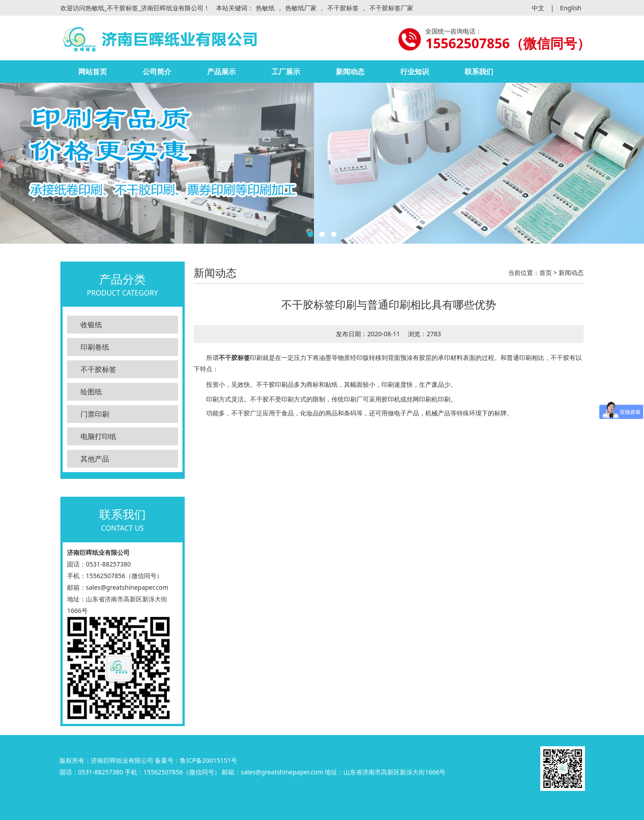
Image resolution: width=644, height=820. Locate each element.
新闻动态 (350, 72)
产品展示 (221, 72)
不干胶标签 (343, 8)
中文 (538, 8)
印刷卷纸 (95, 347)
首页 (546, 273)
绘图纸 (91, 392)
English (571, 8)
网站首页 (93, 72)
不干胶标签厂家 (391, 8)
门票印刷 (95, 414)
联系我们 (479, 72)
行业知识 (415, 72)
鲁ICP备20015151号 (208, 760)
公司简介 (157, 72)
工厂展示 (286, 72)
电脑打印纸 (98, 436)
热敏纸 (265, 8)
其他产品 (95, 459)
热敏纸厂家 (301, 8)
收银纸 (91, 325)
